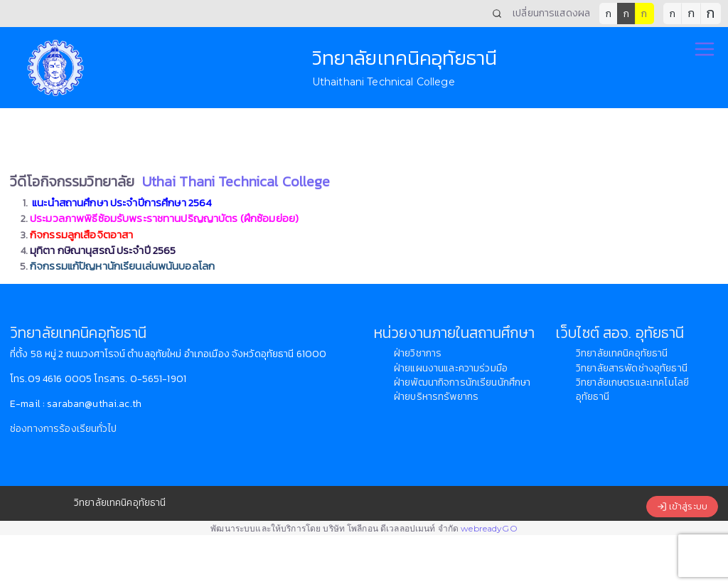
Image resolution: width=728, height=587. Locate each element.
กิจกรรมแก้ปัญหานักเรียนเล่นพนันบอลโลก (122, 266)
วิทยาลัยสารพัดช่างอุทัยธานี (632, 368)
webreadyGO (489, 528)
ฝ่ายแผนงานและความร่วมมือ (451, 368)
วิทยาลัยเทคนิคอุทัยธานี (622, 353)
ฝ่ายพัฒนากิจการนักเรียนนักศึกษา (462, 382)
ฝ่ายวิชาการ (418, 353)
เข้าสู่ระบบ (682, 506)
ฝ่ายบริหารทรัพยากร (436, 397)
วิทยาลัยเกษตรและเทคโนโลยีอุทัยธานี (632, 390)
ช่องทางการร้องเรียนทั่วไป (63, 429)
